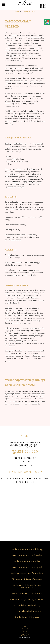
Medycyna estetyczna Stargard (27, 567)
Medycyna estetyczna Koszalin (27, 555)
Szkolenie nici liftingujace (27, 617)
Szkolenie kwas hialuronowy (27, 611)
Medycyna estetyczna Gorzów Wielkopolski (27, 586)
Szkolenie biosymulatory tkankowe (27, 599)
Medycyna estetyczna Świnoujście (27, 573)
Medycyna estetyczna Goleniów (27, 579)
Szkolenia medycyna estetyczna (27, 594)
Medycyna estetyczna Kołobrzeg (27, 549)
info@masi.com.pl (30, 472)
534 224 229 (25, 452)
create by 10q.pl (25, 638)
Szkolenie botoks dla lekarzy (27, 605)
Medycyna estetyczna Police (27, 561)
